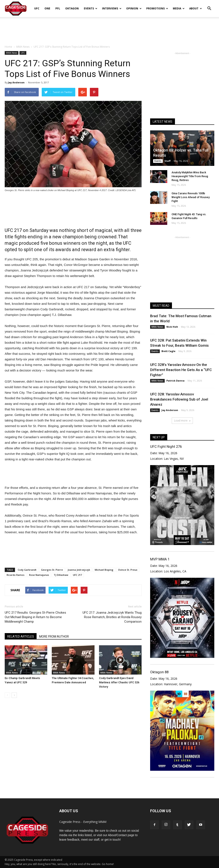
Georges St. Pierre (52, 570)
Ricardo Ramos (16, 575)
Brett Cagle (168, 351)
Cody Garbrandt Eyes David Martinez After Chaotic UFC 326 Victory (119, 682)
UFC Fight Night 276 (166, 447)
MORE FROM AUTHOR (54, 637)
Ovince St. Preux (128, 570)
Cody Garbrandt (27, 570)
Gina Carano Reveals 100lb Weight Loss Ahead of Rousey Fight (191, 197)
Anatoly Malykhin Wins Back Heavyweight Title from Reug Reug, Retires (190, 176)
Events (91, 8)
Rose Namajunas (39, 575)
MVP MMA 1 (160, 559)
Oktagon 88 (159, 672)
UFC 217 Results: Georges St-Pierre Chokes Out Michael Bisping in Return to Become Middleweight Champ (35, 617)
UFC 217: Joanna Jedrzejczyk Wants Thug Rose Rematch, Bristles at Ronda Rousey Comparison (112, 617)
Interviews (112, 8)
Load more (182, 421)
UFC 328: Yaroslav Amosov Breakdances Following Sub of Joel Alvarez (179, 399)
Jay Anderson (16, 82)
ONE (47, 8)
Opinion (134, 8)
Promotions (157, 8)
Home (8, 47)
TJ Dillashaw (61, 575)
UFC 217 (77, 575)
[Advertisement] (109, 29)
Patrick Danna (175, 381)
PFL (58, 8)
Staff (168, 161)
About (196, 8)
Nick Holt (172, 327)
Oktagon (72, 8)
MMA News (12, 53)
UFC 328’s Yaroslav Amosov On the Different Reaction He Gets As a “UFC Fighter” (181, 370)
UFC (37, 8)
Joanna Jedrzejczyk (79, 570)
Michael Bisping (104, 570)
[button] (209, 6)
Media (179, 8)
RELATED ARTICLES (21, 637)
